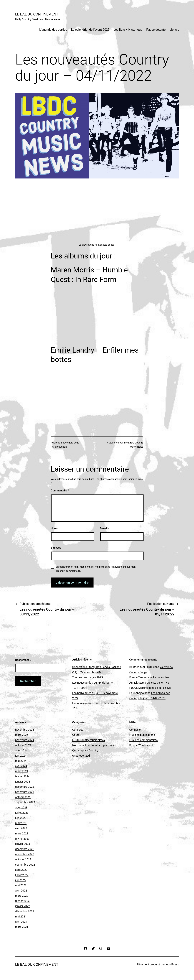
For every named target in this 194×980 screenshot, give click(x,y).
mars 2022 (22, 896)
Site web (56, 548)
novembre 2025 (25, 730)
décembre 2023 (25, 787)
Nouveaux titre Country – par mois (93, 745)
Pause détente (156, 30)
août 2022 (21, 870)
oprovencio (61, 447)
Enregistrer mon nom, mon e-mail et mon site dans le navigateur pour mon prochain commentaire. (96, 569)
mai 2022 (21, 885)
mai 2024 (21, 761)
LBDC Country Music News (89, 740)
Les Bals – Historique (128, 30)
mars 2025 (22, 735)
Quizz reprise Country (85, 750)
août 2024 (21, 750)
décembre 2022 (25, 849)
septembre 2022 (25, 865)
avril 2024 (21, 766)
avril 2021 (21, 922)
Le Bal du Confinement (37, 14)
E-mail (105, 528)
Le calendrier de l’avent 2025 (90, 30)
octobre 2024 (23, 745)
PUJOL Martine (138, 688)
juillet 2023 (22, 813)
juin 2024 (21, 756)
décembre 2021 (25, 911)
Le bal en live (161, 677)
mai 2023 (21, 823)
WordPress (172, 964)
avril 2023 (21, 828)
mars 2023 (22, 833)
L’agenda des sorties (53, 30)
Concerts (78, 730)
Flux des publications (142, 735)
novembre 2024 (25, 740)
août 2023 (21, 808)
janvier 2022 (23, 906)
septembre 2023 (25, 802)
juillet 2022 (22, 875)
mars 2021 (22, 927)
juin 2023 (21, 818)
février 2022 (22, 901)
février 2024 (22, 776)
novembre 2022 (25, 854)
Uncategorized (81, 756)
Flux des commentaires (143, 740)
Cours (76, 735)
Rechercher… (23, 660)
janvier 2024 (23, 782)
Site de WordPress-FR (142, 745)
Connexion (136, 730)
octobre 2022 (23, 859)
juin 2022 (21, 880)
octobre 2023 (23, 797)
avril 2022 (21, 891)
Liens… (174, 30)
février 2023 (22, 839)
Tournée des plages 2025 (88, 677)
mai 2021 (21, 916)
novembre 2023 (25, 792)
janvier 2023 (23, 844)
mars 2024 (22, 771)
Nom (55, 528)
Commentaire (60, 490)
